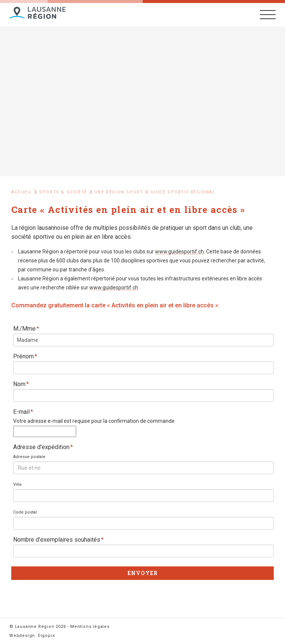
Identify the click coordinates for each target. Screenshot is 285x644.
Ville (17, 484)
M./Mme (26, 329)
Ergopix (46, 636)
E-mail (23, 412)
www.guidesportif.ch (179, 252)
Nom (21, 384)
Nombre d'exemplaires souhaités (58, 540)
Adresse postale (29, 457)
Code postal (25, 512)
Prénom (25, 356)
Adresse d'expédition (43, 447)
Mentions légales (90, 627)
